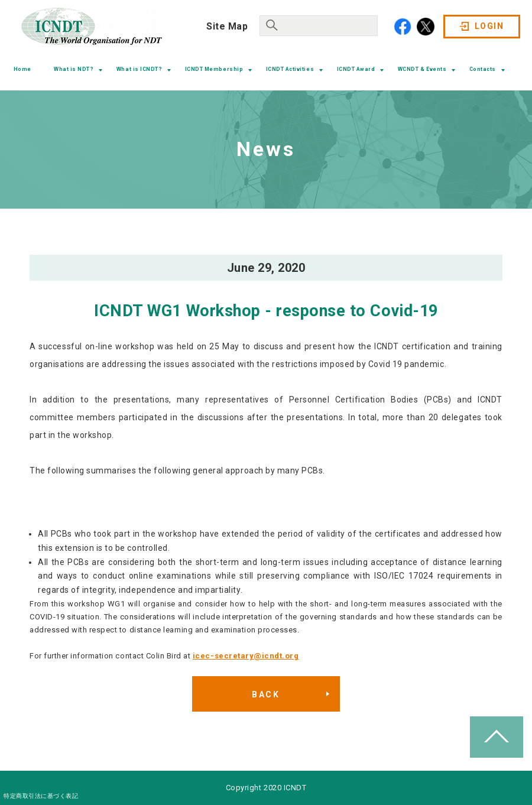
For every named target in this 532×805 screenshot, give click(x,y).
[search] (317, 24)
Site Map (227, 26)
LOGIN (489, 26)
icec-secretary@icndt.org (246, 656)
